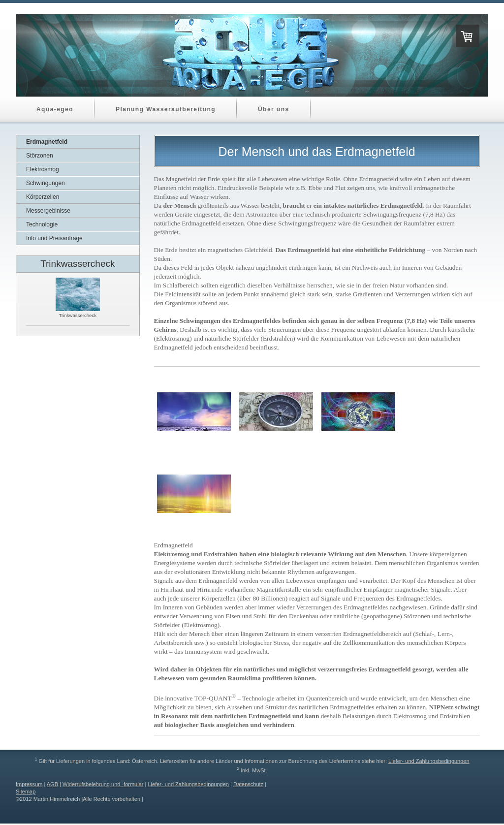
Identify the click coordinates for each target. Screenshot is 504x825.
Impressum (29, 784)
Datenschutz (248, 784)
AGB (52, 784)
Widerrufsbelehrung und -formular (103, 784)
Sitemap (26, 792)
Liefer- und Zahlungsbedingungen (429, 761)
